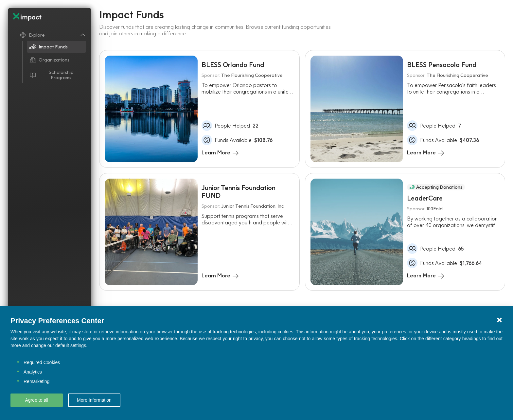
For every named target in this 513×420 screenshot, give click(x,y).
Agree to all (37, 400)
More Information (94, 400)
